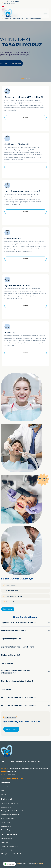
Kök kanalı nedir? (25, 666)
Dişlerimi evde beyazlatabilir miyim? (25, 683)
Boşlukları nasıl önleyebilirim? (25, 633)
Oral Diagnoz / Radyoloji (17, 147)
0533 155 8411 (12, 777)
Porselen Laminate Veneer (10, 806)
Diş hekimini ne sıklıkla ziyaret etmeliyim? (25, 625)
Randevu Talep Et (11, 732)
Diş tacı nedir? (25, 692)
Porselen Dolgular (7, 832)
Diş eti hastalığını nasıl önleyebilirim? (25, 649)
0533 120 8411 (12, 774)
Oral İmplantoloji (13, 241)
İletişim (3, 797)
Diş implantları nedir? (25, 657)
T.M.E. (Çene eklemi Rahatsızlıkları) (22, 194)
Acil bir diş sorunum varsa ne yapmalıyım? (25, 700)
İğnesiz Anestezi (7, 841)
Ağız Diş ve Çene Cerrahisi (17, 288)
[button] (23, 78)
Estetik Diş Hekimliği (7, 821)
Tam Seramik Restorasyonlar (11, 817)
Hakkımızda (5, 789)
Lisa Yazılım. (40, 864)
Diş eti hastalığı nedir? (25, 641)
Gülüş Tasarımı (6, 810)
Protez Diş (10, 335)
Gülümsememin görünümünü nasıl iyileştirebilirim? (25, 674)
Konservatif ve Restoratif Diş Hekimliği (24, 100)
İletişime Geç (8, 612)
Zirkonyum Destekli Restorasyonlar (13, 813)
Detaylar (25, 120)
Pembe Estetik (6, 825)
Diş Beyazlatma (6, 829)
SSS (2, 793)
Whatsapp (9, 864)
